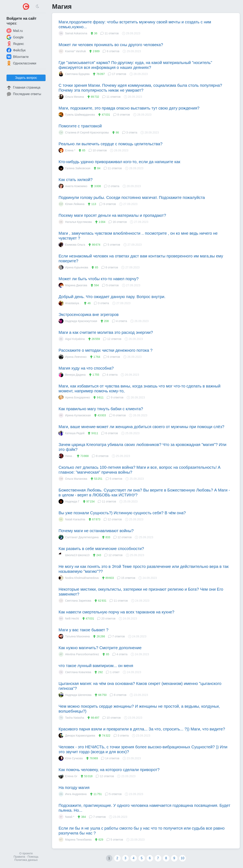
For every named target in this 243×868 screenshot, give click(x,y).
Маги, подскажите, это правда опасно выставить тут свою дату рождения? (129, 108)
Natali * (66, 817)
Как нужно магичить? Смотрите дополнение (100, 648)
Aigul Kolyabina (72, 339)
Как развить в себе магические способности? (101, 549)
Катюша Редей (71, 433)
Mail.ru (15, 31)
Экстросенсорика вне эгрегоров (89, 315)
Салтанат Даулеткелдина (79, 537)
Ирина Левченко (73, 357)
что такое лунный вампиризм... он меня (96, 666)
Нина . (66, 456)
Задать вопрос (26, 78)
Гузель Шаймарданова (77, 115)
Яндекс (15, 44)
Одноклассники (21, 63)
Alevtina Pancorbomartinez (79, 654)
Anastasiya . (70, 303)
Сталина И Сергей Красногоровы (84, 132)
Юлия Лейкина (71, 204)
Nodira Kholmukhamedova (79, 578)
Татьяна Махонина (74, 636)
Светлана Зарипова (75, 601)
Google (15, 37)
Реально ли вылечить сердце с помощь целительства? (111, 144)
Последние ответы (24, 94)
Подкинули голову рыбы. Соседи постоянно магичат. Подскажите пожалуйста (132, 197)
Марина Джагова (73, 285)
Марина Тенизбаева (75, 840)
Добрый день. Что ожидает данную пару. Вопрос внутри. (112, 297)
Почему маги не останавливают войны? (96, 531)
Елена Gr (68, 776)
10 (183, 858)
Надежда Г (69, 501)
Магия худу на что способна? (86, 368)
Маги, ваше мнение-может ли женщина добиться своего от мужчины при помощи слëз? (141, 427)
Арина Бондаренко (74, 397)
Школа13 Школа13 (74, 555)
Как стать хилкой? (76, 180)
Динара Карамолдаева (77, 736)
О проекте (26, 853)
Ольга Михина (71, 97)
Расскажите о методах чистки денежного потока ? (106, 350)
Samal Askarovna (73, 33)
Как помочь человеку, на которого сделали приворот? (109, 770)
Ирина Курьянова (73, 267)
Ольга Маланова (73, 479)
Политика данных (26, 860)
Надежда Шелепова (75, 695)
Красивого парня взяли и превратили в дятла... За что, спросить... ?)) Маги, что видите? (142, 729)
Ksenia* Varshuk (72, 51)
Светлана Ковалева (75, 672)
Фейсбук (16, 50)
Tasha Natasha (71, 718)
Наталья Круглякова (75, 222)
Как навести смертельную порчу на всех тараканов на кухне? (116, 612)
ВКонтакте (18, 57)
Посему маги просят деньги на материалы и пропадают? (112, 215)
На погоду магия (74, 788)
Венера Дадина (72, 375)
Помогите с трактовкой (80, 126)
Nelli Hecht (69, 618)
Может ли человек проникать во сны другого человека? (111, 45)
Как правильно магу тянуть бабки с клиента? (101, 409)
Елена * (67, 150)
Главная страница (23, 88)
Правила (19, 857)
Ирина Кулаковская (75, 415)
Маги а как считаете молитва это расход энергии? (106, 332)
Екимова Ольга (72, 245)
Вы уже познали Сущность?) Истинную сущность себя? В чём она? (122, 513)
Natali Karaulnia (72, 519)
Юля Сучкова (71, 758)
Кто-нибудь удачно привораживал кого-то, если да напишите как (119, 162)
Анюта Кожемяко (73, 186)
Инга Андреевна (73, 794)
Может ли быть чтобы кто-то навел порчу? (99, 279)
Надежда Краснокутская (78, 321)
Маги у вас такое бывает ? (83, 630)
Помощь (33, 857)
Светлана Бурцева (74, 74)
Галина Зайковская (74, 168)
